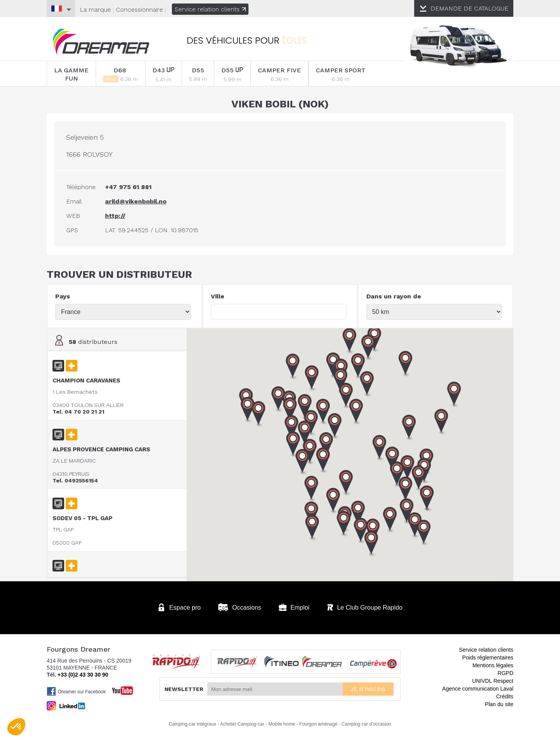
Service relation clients (210, 9)
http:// (115, 216)
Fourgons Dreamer (101, 42)
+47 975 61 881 (128, 187)
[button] (427, 499)
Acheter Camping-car (242, 724)
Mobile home (282, 724)
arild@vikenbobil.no (136, 201)
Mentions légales (493, 665)
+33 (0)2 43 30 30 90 (83, 675)
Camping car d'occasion (366, 724)
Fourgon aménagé (318, 724)
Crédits (505, 696)
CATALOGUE (469, 8)
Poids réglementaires (488, 658)
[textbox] (279, 312)
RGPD (506, 673)
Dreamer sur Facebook (76, 691)
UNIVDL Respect (493, 681)
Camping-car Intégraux (192, 724)
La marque (95, 10)
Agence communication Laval (478, 689)
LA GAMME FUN (71, 74)
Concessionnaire (139, 10)
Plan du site (499, 704)
